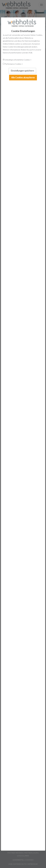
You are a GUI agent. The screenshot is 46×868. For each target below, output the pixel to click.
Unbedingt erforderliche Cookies (18, 60)
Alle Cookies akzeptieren (23, 77)
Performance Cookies (13, 64)
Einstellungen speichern (22, 71)
